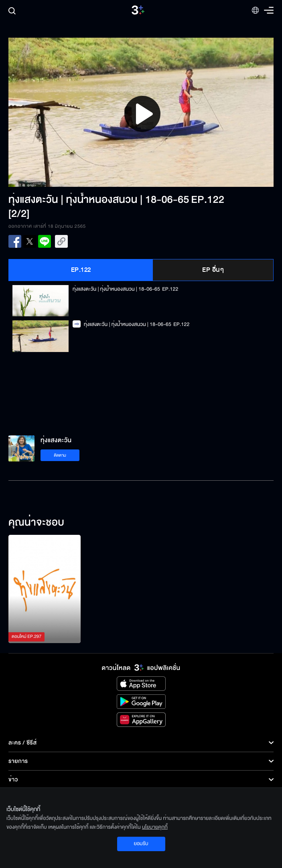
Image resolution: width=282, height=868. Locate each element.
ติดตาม (60, 455)
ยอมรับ (141, 844)
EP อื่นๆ (213, 270)
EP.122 (81, 270)
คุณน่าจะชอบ (36, 523)
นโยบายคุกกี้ (155, 827)
